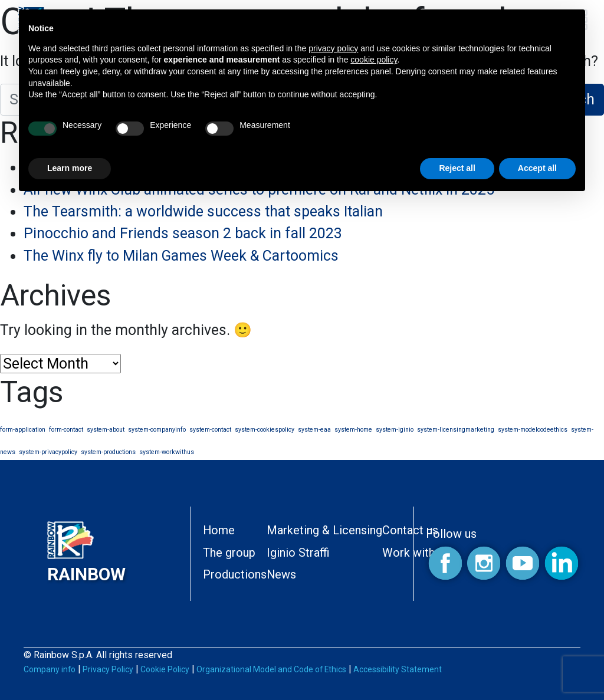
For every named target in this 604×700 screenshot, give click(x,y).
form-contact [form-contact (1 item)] (66, 430)
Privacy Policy (108, 669)
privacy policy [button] (333, 48)
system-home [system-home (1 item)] (353, 430)
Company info (50, 669)
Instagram (484, 563)
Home (219, 530)
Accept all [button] (537, 168)
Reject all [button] (457, 168)
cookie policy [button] (374, 60)
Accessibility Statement (398, 669)
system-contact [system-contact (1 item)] (210, 430)
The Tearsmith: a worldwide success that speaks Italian (203, 211)
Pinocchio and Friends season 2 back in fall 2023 (183, 233)
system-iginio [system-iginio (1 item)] (395, 430)
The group (229, 553)
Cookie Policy (165, 669)
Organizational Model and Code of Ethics (271, 669)
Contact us (410, 530)
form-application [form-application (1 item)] (23, 430)
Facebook (445, 563)
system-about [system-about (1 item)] (106, 430)
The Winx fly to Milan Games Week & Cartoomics (181, 256)
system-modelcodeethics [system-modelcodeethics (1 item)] (533, 430)
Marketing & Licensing (324, 530)
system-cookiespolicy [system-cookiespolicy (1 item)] (265, 430)
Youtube (522, 563)
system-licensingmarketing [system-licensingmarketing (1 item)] (456, 430)
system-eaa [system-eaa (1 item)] (314, 430)
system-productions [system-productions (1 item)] (108, 452)
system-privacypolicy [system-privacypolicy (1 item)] (48, 452)
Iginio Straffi (298, 553)
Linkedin (561, 563)
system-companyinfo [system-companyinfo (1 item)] (157, 430)
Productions (235, 575)
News (281, 575)
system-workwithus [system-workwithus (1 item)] (167, 452)
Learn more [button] (70, 168)
